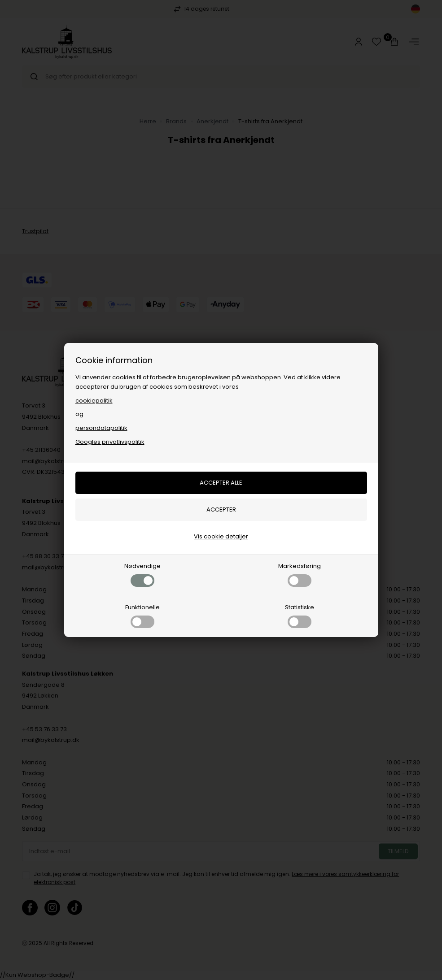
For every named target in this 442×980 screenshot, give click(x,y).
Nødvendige (142, 574)
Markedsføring (300, 574)
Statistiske (300, 616)
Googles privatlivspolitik (110, 442)
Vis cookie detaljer (221, 536)
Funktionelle (142, 616)
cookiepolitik (94, 401)
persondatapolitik (101, 428)
